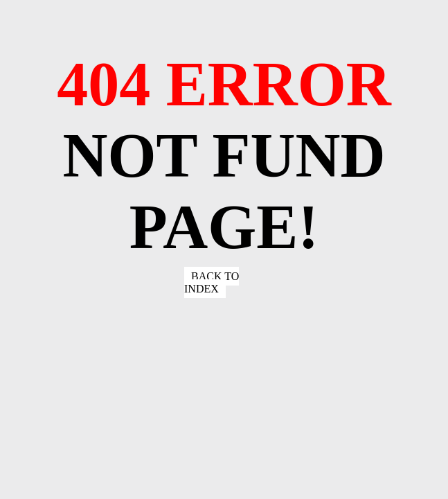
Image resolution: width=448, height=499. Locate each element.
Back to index (212, 282)
